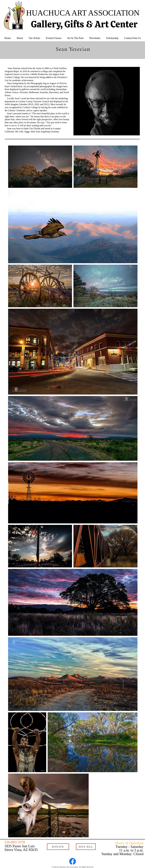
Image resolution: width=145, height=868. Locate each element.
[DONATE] (58, 847)
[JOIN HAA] (86, 847)
